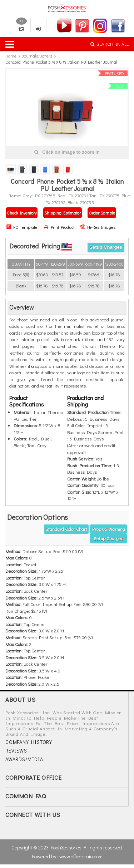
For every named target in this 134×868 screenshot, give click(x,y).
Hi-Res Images (98, 227)
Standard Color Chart (66, 529)
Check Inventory (22, 213)
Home (11, 56)
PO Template (22, 227)
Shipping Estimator (63, 213)
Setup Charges (106, 247)
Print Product (59, 227)
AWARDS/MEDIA (24, 759)
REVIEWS (16, 751)
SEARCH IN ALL (110, 44)
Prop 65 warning (109, 529)
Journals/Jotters (37, 56)
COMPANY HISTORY (29, 742)
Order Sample (102, 213)
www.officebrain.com (81, 856)
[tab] (67, 308)
